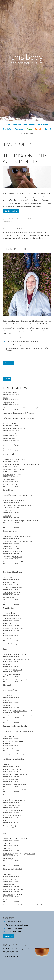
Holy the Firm (8, 577)
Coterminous (7, 516)
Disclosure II (7, 685)
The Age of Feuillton (10, 423)
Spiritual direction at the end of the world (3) (17, 716)
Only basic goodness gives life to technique (17, 505)
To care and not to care (10, 780)
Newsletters (8, 129)
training (22, 321)
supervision (32, 321)
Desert (5, 795)
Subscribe (38, 129)
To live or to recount (10, 879)
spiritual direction (13, 321)
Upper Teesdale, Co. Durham (18, 324)
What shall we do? (9, 582)
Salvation (6, 764)
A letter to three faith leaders (12, 475)
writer (45, 321)
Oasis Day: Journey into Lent (13, 670)
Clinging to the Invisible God (13, 869)
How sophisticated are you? (12, 805)
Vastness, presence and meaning (13, 754)
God (7, 342)
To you (5, 398)
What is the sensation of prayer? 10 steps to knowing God (22, 408)
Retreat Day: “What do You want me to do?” (17, 536)
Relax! (5, 649)
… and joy (7, 864)
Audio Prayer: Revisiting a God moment (16, 659)
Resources (19, 129)
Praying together (8, 403)
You (4, 821)
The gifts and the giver (10, 749)
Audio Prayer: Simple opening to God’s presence (19, 413)
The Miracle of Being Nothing (13, 572)
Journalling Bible (9, 608)
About (32, 124)
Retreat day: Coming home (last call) (15, 726)
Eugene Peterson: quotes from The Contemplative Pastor (21, 464)
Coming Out (7, 511)
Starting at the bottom (10, 531)
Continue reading (12, 211)
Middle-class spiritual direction (13, 629)
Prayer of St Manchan (10, 623)
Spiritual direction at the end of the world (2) (17, 711)
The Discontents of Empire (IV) (13, 890)
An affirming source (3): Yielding (14, 759)
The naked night (8, 859)
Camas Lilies (7, 843)
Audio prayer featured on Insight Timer (16, 654)
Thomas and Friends (10, 439)
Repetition (7, 721)
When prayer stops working (12, 769)
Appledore (7, 664)
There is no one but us (10, 454)
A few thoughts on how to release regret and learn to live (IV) (23, 905)
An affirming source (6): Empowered (15, 680)
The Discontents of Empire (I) (13, 895)
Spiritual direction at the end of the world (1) (17, 495)
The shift (6, 700)
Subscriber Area (27, 133)
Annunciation (7, 706)
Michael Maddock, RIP (11, 613)
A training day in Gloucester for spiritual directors (19, 854)
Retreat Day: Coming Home (12, 618)
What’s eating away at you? (12, 815)
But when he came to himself (12, 587)
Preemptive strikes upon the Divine (14, 810)
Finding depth (8, 695)
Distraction (7, 848)
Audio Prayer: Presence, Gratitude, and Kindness (19, 418)
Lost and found (8, 490)
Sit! (4, 634)
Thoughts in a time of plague (12, 485)
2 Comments (34, 219)
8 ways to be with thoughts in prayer (15, 459)
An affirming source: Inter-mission (14, 900)
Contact (48, 129)
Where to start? (8, 603)
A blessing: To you (20, 124)
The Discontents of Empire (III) (13, 562)
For (4, 526)
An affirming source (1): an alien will (15, 785)
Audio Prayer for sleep (10, 392)
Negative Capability (10, 736)
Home (8, 124)
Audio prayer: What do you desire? (14, 428)
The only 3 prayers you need (12, 449)
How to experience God (11, 480)
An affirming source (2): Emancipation (16, 838)
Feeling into (10, 644)
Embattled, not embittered (11, 593)
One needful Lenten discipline (13, 557)
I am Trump (7, 567)
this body (27, 57)
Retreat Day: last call (10, 884)
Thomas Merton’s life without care (14, 500)
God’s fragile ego (9, 639)
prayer (8, 345)
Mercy (5, 833)
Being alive (22, 219)
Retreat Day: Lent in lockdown (13, 552)
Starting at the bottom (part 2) (13, 675)
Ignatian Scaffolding (10, 434)
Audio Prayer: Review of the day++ (15, 790)
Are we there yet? (9, 598)
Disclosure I (7, 874)
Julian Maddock (10, 219)
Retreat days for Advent (11, 546)
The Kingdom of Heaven (11, 690)
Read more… (7, 354)
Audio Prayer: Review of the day (14, 469)
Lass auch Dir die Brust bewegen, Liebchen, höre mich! (21, 521)
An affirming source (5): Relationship (15, 774)
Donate (29, 129)
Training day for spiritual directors (14, 800)
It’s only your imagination (11, 444)
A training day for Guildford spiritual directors (18, 731)
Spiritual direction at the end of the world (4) (17, 541)
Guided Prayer (43, 124)
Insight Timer (15, 956)
